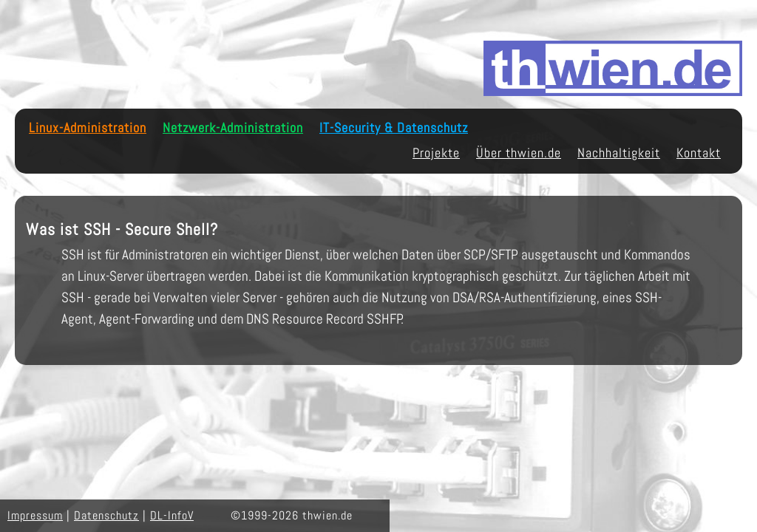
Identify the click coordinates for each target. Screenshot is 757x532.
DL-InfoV (172, 515)
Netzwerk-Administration (233, 128)
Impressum (35, 515)
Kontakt (699, 153)
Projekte (436, 153)
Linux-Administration (88, 128)
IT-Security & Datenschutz (394, 128)
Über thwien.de (519, 153)
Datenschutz (106, 515)
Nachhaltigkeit (619, 153)
